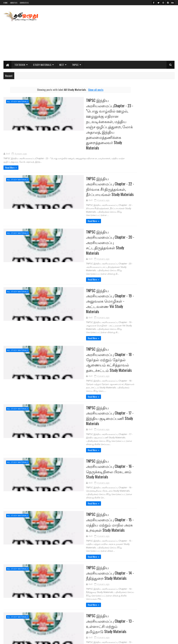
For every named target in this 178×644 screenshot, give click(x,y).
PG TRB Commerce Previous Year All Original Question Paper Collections (155, 285)
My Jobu (131, 163)
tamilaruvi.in (134, 138)
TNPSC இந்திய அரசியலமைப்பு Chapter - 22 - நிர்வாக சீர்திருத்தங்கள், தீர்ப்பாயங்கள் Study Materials (86, 178)
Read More (10, 159)
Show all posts (86, 90)
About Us (14, 3)
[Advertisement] (111, 33)
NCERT (128, 361)
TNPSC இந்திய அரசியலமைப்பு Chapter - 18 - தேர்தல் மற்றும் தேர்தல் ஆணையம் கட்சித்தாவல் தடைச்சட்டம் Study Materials (86, 334)
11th (128, 349)
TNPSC (75, 65)
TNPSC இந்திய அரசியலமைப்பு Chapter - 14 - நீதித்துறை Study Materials (86, 528)
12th (128, 355)
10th (128, 343)
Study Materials (42, 65)
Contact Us (24, 3)
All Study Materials (18, 101)
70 (26, 614)
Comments (162, 312)
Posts (136, 312)
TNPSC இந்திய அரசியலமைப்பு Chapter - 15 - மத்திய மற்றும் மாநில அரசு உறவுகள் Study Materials (86, 480)
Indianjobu (133, 146)
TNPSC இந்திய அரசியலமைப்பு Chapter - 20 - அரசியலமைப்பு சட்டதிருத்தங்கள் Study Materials (86, 225)
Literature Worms (136, 155)
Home (5, 3)
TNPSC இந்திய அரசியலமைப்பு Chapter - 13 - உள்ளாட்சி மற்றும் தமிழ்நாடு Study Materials (86, 573)
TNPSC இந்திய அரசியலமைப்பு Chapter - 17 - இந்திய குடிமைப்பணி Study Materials (86, 384)
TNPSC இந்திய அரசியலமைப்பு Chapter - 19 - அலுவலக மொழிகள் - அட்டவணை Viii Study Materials (86, 277)
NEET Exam (130, 373)
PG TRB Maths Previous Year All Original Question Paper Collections (156, 257)
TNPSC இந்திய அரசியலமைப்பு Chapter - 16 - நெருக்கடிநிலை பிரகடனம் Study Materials (86, 429)
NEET (62, 65)
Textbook (20, 65)
